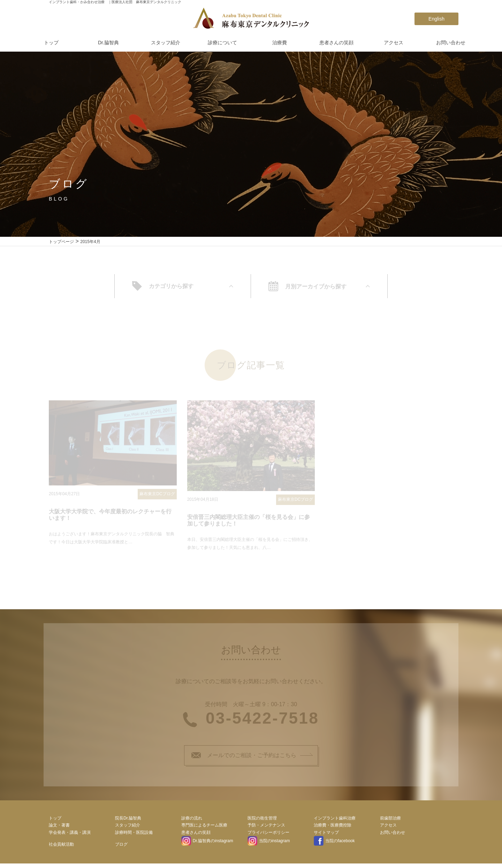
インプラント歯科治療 (335, 820)
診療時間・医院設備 (134, 835)
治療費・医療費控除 (333, 828)
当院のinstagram (269, 843)
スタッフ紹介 (166, 43)
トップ (51, 43)
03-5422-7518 (262, 720)
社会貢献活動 (61, 847)
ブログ (121, 847)
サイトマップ (326, 835)
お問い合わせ (451, 43)
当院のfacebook (334, 843)
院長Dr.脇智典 (128, 820)
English (436, 19)
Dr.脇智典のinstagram (207, 843)
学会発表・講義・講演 (70, 835)
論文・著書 (59, 828)
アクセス (394, 43)
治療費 (280, 43)
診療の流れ (192, 820)
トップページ (61, 242)
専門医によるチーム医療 (204, 828)
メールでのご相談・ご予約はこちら (244, 758)
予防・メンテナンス (266, 828)
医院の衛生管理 (262, 820)
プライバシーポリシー (268, 835)
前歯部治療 (390, 820)
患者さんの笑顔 (336, 43)
